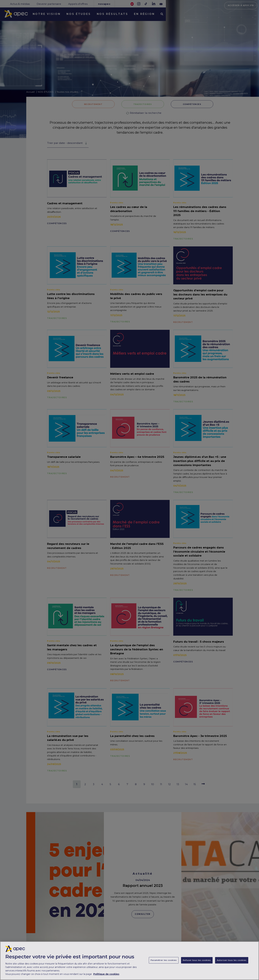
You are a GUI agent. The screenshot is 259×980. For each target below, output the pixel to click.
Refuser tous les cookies (197, 961)
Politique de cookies (106, 975)
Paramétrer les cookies (164, 961)
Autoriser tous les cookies (232, 961)
